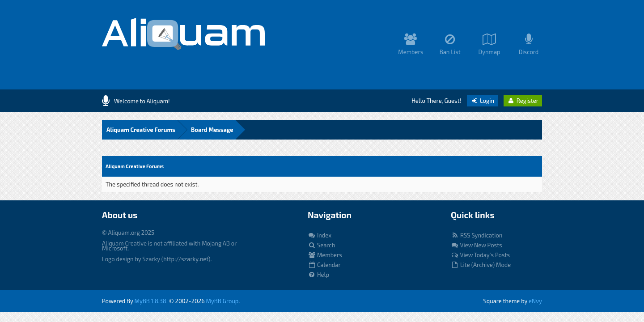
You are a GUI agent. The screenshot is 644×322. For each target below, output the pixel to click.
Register (523, 101)
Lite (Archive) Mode (481, 265)
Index (320, 235)
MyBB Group (222, 301)
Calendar (324, 265)
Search (321, 245)
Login (482, 101)
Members (325, 255)
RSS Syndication (477, 235)
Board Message (212, 130)
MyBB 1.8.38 (150, 301)
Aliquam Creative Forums (141, 130)
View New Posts (477, 245)
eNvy (535, 301)
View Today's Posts (480, 255)
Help (318, 275)
